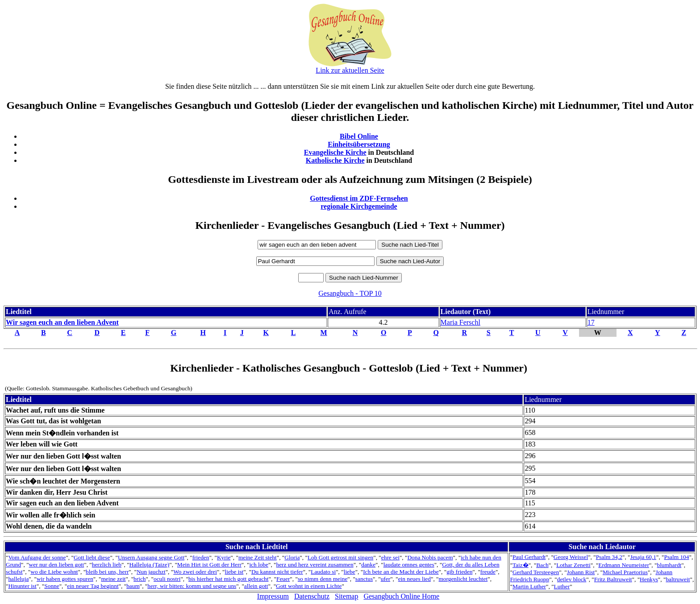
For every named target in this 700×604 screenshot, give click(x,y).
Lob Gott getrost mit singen (340, 557)
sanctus (364, 579)
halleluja (18, 579)
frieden (201, 557)
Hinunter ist (22, 586)
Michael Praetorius (625, 572)
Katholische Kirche (335, 160)
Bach (542, 565)
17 (591, 322)
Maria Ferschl (460, 322)
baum (133, 586)
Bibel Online (359, 136)
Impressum (273, 596)
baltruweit (678, 579)
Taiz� (521, 565)
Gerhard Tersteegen (536, 572)
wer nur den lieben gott (57, 565)
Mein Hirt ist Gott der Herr (209, 565)
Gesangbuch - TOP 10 (350, 293)
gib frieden (459, 572)
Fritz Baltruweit (613, 579)
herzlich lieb (107, 565)
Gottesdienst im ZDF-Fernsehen (359, 198)
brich (140, 579)
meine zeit (113, 579)
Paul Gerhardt (529, 557)
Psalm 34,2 (609, 557)
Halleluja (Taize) (150, 565)
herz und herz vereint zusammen (315, 565)
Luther (562, 586)
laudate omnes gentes (409, 565)
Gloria (292, 557)
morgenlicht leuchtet (463, 579)
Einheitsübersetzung (359, 144)
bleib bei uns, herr (107, 572)
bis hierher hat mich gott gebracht (229, 579)
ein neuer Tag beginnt (93, 586)
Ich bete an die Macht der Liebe (401, 572)
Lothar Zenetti (573, 565)
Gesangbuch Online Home (401, 596)
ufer (385, 579)
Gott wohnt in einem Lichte (309, 586)
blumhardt (669, 565)
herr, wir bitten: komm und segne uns (192, 586)
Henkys (649, 579)
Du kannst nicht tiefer (277, 572)
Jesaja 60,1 (643, 557)
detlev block (572, 579)
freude (488, 572)
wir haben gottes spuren (65, 579)
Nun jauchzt (151, 572)
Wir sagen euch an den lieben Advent (62, 322)
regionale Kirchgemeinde (359, 206)
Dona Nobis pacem (430, 557)
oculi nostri (167, 579)
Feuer (283, 579)
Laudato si (323, 572)
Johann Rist (581, 572)
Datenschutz (312, 596)
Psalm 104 (677, 557)
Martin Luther (529, 586)
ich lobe (259, 565)
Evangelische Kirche (335, 152)
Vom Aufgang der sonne (37, 557)
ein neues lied (415, 579)
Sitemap (346, 596)
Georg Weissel (571, 557)
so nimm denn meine (323, 579)
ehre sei (390, 557)
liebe (350, 572)
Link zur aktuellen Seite (350, 70)
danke (368, 565)
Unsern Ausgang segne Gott (151, 557)
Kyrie (224, 557)
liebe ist (234, 572)
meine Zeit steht (258, 557)
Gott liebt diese (92, 557)
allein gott (256, 586)
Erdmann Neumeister (624, 565)
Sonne (52, 586)
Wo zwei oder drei (195, 572)
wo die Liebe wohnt (54, 572)
